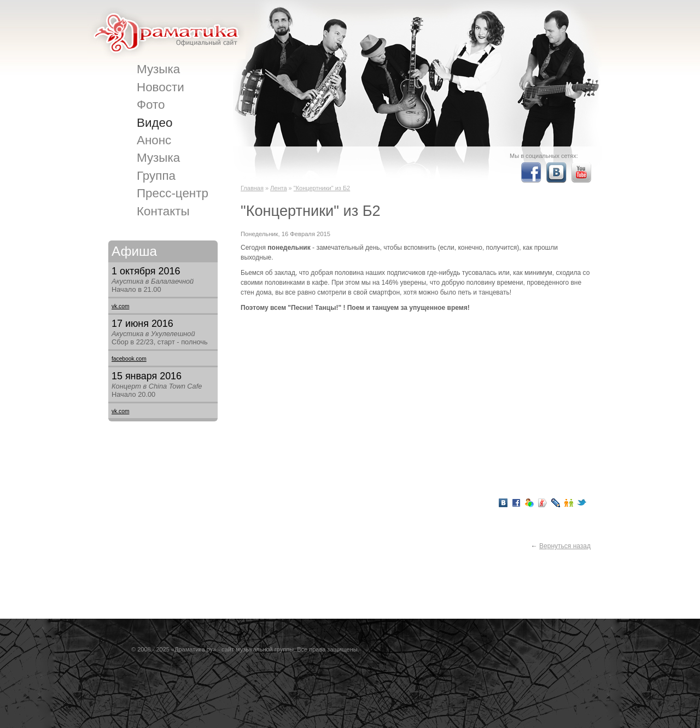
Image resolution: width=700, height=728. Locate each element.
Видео (154, 123)
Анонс (154, 140)
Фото (151, 105)
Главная (252, 188)
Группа (156, 176)
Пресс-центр (173, 193)
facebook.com (129, 359)
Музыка (158, 69)
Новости (161, 87)
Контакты (163, 211)
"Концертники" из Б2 (322, 188)
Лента (278, 188)
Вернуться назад (565, 546)
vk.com (120, 306)
